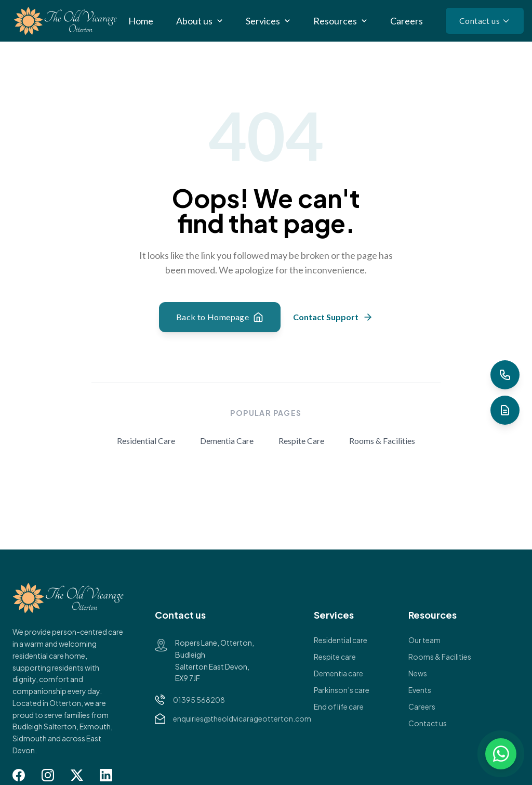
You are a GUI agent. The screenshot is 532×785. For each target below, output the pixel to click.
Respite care (335, 657)
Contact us (485, 21)
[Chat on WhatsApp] (501, 754)
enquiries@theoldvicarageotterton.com (242, 718)
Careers (407, 21)
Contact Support (333, 317)
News (418, 673)
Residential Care (146, 441)
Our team (424, 640)
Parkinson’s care (342, 690)
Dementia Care (227, 441)
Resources (335, 21)
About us (194, 21)
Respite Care (301, 441)
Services (263, 21)
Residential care (341, 640)
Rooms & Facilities (382, 441)
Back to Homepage (220, 317)
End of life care (339, 706)
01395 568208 (199, 700)
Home (141, 21)
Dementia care (338, 673)
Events (420, 690)
